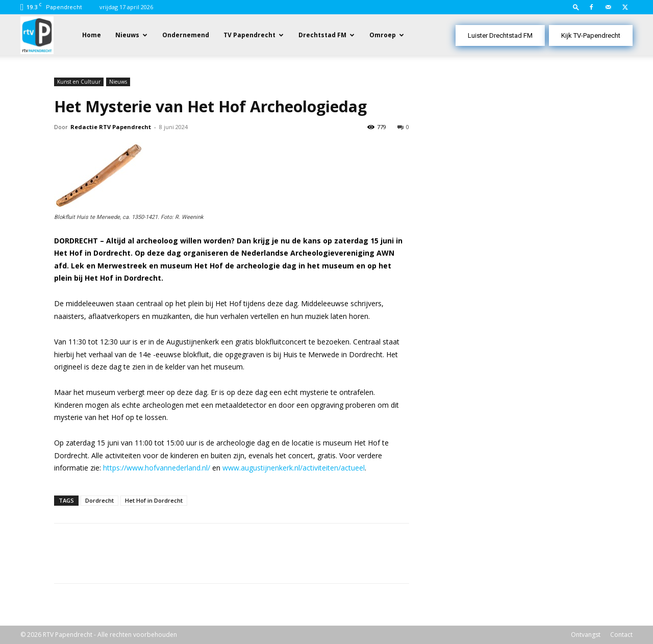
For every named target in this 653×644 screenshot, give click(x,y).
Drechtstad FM (322, 35)
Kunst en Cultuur (79, 82)
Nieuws (127, 35)
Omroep (383, 35)
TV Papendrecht (249, 35)
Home (92, 35)
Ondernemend (186, 35)
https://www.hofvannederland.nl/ (157, 468)
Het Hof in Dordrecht (154, 500)
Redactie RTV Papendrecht (111, 127)
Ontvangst (586, 635)
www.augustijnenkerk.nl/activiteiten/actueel (294, 468)
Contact (621, 635)
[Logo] (37, 34)
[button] (576, 7)
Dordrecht (99, 500)
